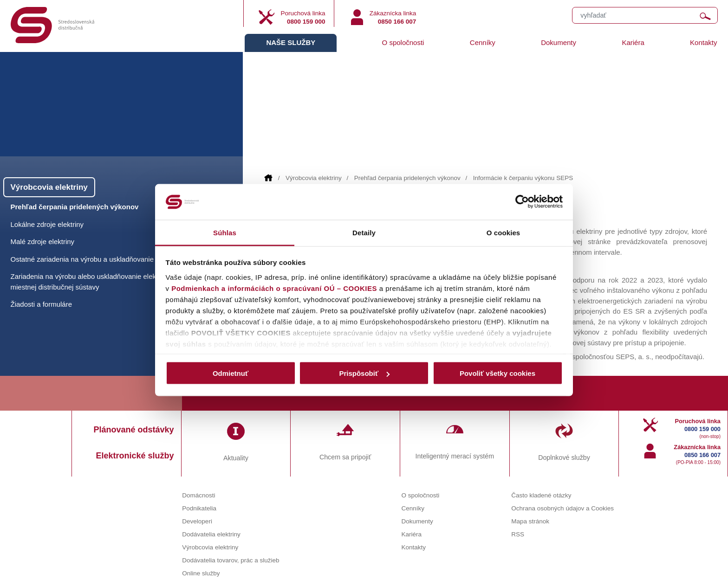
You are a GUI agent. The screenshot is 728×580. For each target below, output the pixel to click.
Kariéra (633, 42)
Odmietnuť (231, 373)
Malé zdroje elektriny (43, 242)
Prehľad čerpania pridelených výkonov (407, 178)
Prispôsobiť (364, 373)
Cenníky (483, 42)
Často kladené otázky (541, 495)
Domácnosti (198, 495)
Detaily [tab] (364, 232)
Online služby (201, 573)
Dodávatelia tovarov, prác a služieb (231, 560)
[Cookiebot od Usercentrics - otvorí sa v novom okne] (522, 202)
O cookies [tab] (504, 232)
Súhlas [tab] (225, 232)
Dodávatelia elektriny (211, 534)
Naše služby (291, 42)
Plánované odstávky (134, 430)
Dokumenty (559, 42)
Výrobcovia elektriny (314, 178)
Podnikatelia (199, 508)
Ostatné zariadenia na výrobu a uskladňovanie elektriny (96, 259)
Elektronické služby (135, 456)
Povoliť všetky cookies (497, 373)
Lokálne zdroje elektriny (47, 224)
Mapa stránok (530, 521)
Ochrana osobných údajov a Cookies (562, 508)
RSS (518, 534)
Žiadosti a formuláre (42, 304)
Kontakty (703, 42)
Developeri (197, 521)
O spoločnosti (403, 42)
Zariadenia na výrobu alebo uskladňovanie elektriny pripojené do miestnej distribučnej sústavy (110, 282)
